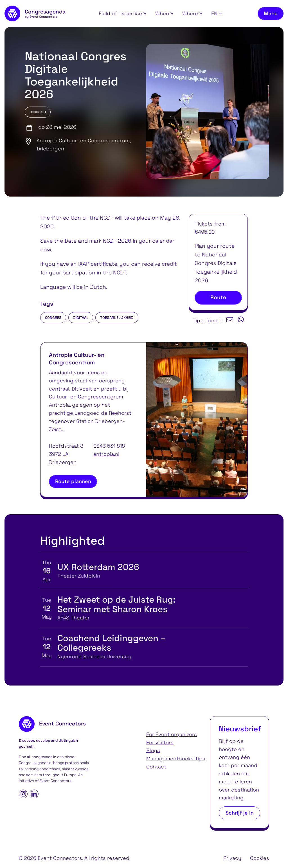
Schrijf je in (240, 813)
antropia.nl (106, 454)
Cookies (260, 858)
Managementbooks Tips (176, 758)
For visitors (160, 742)
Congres (38, 112)
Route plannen (73, 481)
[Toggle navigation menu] (271, 14)
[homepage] (35, 13)
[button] (123, 14)
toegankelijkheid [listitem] (117, 318)
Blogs (153, 750)
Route (218, 297)
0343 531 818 (109, 446)
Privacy (232, 858)
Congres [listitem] (53, 318)
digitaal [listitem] (81, 318)
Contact (156, 767)
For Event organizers (172, 734)
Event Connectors (56, 781)
